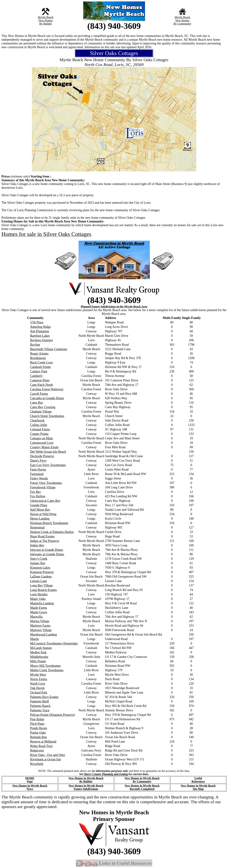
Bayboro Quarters (42, 340)
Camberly (36, 376)
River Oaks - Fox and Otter (48, 755)
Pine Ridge (37, 719)
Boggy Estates (39, 354)
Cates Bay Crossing (43, 407)
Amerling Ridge (40, 327)
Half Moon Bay (40, 510)
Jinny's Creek (39, 559)
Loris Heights (39, 594)
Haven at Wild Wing (43, 514)
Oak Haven (37, 688)
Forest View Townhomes (46, 483)
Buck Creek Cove (42, 362)
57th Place (37, 322)
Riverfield (37, 764)
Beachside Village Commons (49, 349)
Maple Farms (39, 608)
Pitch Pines (37, 724)
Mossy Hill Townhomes (45, 666)
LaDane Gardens (41, 577)
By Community (182, 24)
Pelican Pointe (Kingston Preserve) (53, 715)
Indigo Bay (37, 545)
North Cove (38, 684)
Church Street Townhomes (47, 416)
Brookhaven (38, 358)
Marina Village (40, 621)
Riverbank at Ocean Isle (46, 759)
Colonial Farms (40, 429)
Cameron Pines (40, 380)
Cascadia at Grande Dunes (47, 398)
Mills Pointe (38, 661)
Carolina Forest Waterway (47, 389)
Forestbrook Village (43, 487)
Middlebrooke (39, 657)
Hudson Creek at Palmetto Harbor (52, 532)
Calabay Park (39, 371)
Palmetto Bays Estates (44, 697)
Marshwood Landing (43, 634)
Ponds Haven (39, 728)
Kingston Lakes (40, 568)
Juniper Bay (38, 563)
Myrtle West (38, 675)
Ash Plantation (40, 331)
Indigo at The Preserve (45, 541)
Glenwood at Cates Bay (45, 501)
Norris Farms (39, 679)
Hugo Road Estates (42, 536)
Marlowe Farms (40, 626)
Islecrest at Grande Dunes (47, 550)
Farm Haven (38, 469)
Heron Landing (40, 519)
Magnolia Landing (42, 603)
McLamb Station (41, 648)
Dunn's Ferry (38, 461)
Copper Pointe (39, 434)
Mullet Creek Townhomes (47, 670)
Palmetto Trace (40, 710)
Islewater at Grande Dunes (47, 554)
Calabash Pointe (40, 367)
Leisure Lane (38, 581)
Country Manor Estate (44, 447)
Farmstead (37, 474)
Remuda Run (39, 737)
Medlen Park (38, 652)
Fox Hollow (38, 496)
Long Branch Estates (43, 590)
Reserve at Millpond (43, 742)
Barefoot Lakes (40, 336)
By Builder (46, 24)
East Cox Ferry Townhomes (48, 465)
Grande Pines (39, 505)
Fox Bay (36, 492)
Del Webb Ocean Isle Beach (48, 452)
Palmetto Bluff (40, 701)
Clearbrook (37, 420)
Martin (34, 639)
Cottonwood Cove (42, 443)
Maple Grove (39, 612)
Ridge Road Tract (41, 746)
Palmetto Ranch (40, 706)
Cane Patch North (42, 385)
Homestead (37, 527)
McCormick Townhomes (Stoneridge (54, 643)
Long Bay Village (42, 585)
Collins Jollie (39, 425)
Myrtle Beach (46, 17)
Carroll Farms (39, 394)
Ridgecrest (37, 750)
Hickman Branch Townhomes (49, 523)
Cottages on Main (42, 438)
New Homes (46, 20)
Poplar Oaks (38, 733)
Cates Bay (37, 403)
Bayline (35, 345)
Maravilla (36, 617)
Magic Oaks (38, 599)
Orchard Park (39, 692)
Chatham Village (41, 412)
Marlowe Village (41, 630)
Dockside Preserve (42, 456)
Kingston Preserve (42, 572)
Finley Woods (39, 478)
